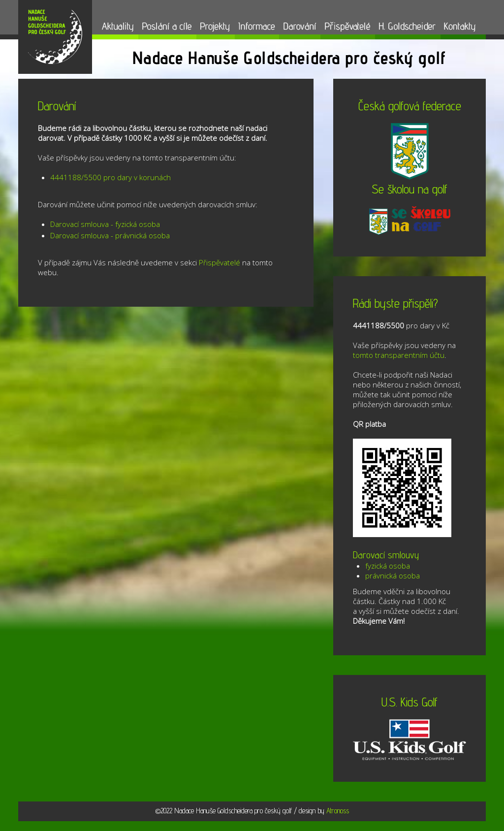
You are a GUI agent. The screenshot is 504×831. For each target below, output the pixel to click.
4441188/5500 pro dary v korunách (110, 177)
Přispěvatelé (220, 262)
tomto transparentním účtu (399, 355)
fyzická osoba (388, 566)
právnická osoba (393, 575)
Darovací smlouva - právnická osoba (110, 235)
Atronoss (338, 811)
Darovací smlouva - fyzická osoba (105, 224)
